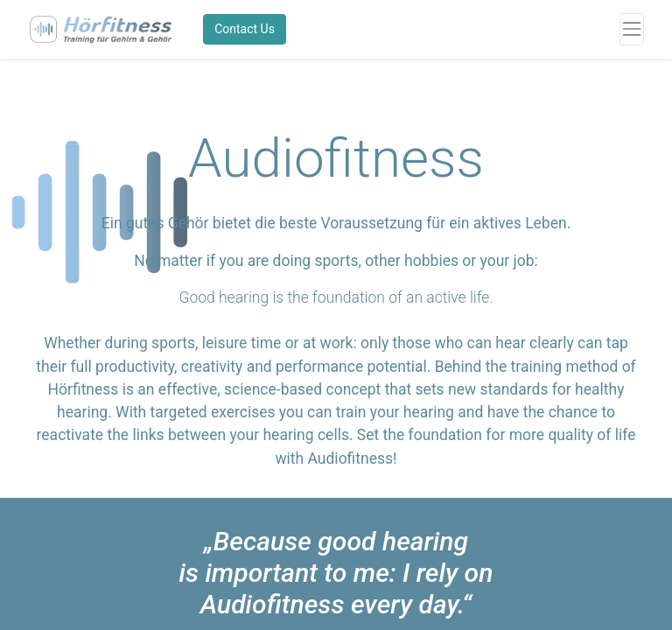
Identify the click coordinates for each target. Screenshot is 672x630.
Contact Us (245, 29)
